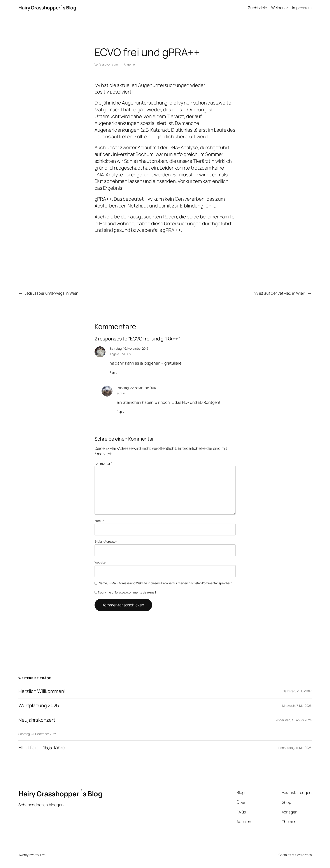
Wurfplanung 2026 (39, 706)
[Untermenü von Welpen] (287, 8)
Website (100, 562)
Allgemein (131, 64)
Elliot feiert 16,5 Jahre (42, 748)
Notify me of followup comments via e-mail (125, 592)
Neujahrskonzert (37, 720)
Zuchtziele (257, 8)
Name (99, 521)
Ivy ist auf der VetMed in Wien (279, 293)
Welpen (278, 8)
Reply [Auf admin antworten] (120, 412)
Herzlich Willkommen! (42, 691)
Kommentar (103, 463)
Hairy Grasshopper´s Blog (47, 8)
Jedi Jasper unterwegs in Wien (52, 293)
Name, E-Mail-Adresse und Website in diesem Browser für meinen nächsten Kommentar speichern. (166, 583)
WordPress (304, 855)
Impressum (302, 8)
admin (116, 64)
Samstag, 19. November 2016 (129, 348)
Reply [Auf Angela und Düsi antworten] (113, 372)
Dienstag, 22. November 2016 (136, 388)
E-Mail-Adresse (106, 541)
